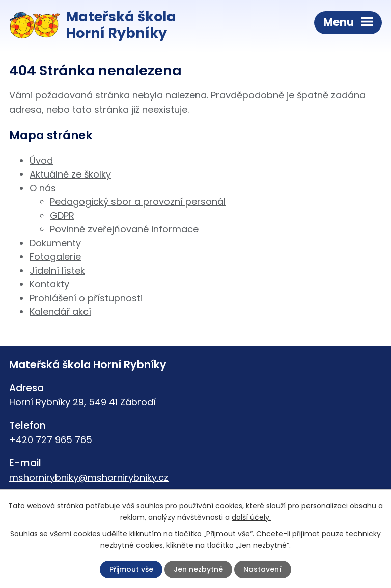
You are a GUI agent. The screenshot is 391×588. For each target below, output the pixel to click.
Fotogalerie (55, 257)
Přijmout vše (131, 569)
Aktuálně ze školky (70, 174)
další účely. (251, 517)
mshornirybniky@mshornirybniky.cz (89, 477)
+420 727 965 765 (51, 440)
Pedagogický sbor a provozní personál (138, 202)
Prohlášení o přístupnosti (86, 298)
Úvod (41, 160)
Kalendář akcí (60, 312)
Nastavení (262, 569)
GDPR (62, 215)
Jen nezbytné (198, 569)
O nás (43, 188)
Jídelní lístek (57, 270)
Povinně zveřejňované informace (124, 229)
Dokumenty (55, 243)
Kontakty (49, 284)
